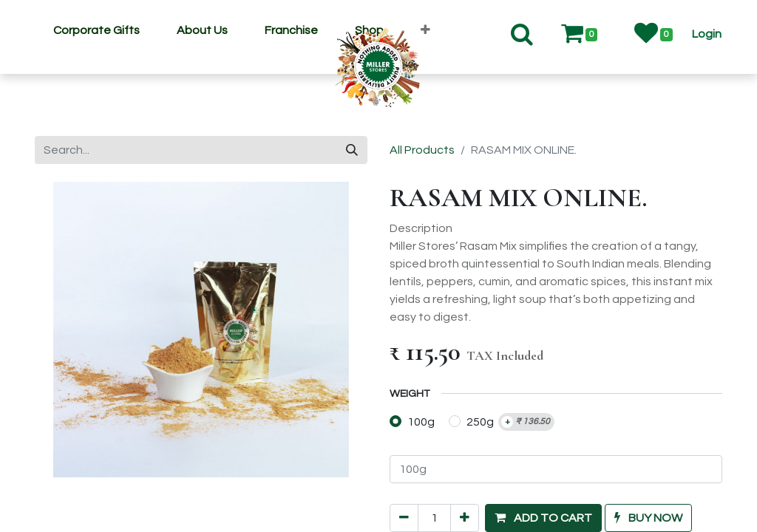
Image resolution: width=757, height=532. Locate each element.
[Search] (352, 150)
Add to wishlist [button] (439, 509)
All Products (422, 150)
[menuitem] (96, 30)
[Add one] (465, 475)
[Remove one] (404, 475)
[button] (707, 34)
